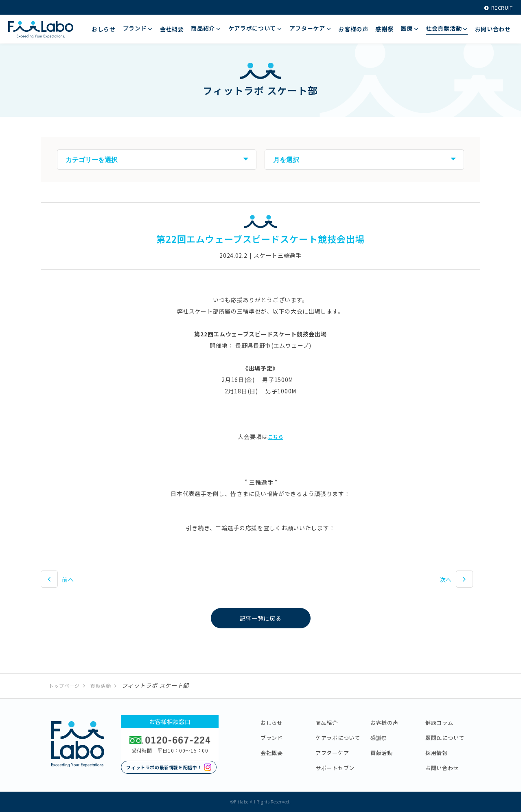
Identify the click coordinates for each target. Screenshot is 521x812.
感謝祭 (379, 738)
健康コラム (439, 723)
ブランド (272, 738)
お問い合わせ (442, 768)
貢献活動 (101, 686)
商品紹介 (327, 723)
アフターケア (332, 753)
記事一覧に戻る (261, 618)
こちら (276, 437)
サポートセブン (335, 768)
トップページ (64, 686)
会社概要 (272, 753)
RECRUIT (496, 7)
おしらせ (272, 723)
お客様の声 (384, 723)
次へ (446, 579)
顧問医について (445, 738)
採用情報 (437, 753)
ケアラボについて (338, 738)
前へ (68, 579)
